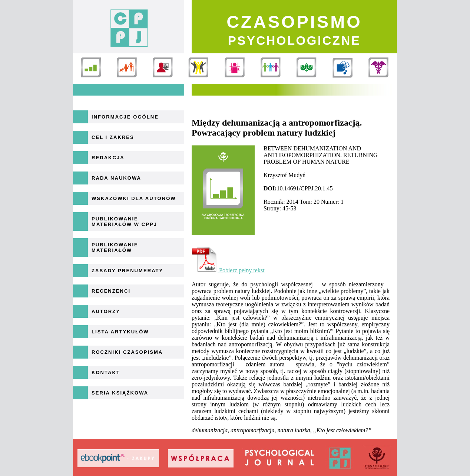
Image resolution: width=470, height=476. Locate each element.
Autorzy (106, 311)
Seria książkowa (120, 393)
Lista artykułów (120, 332)
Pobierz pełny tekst (228, 270)
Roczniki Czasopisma (127, 352)
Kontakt (106, 372)
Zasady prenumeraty (127, 271)
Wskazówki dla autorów (134, 198)
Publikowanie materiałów (115, 247)
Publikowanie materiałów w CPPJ (124, 222)
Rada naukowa (116, 178)
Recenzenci (111, 291)
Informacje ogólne (125, 117)
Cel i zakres (113, 137)
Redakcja (108, 158)
